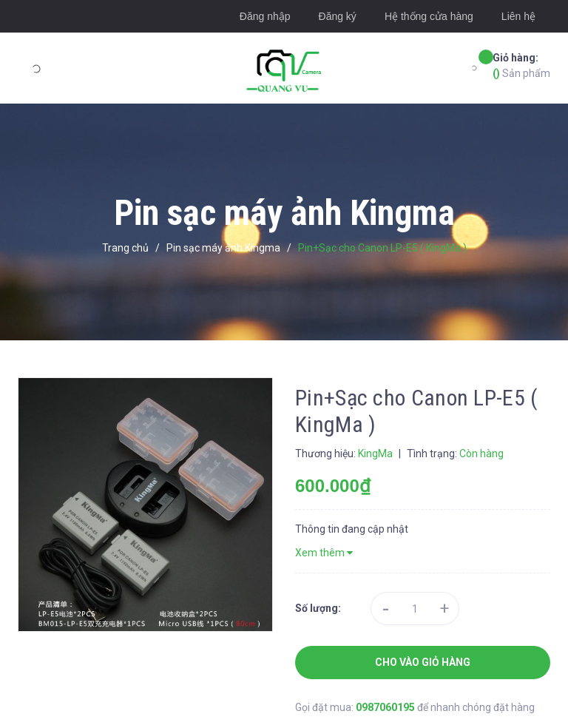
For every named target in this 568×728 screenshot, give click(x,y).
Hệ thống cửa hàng (429, 16)
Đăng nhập (265, 16)
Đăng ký (338, 16)
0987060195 (386, 707)
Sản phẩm (521, 65)
